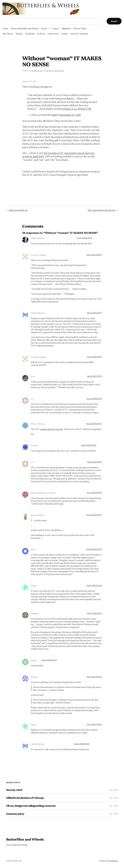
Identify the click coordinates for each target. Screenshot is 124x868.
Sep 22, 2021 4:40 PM (94, 255)
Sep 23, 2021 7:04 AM (94, 677)
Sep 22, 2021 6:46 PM (94, 423)
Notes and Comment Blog (54, 70)
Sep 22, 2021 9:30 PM (94, 493)
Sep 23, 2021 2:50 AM (94, 585)
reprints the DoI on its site (52, 429)
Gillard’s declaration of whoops (25, 798)
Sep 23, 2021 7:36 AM (94, 724)
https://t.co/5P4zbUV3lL (78, 109)
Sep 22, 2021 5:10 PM (94, 357)
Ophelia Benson (36, 70)
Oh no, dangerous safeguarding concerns (31, 806)
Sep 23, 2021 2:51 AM (94, 613)
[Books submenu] (48, 28)
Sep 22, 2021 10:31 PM (94, 515)
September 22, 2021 (70, 115)
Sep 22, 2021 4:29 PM (85, 238)
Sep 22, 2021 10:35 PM (94, 549)
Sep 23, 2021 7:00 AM (49, 660)
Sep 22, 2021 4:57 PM (94, 313)
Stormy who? (14, 790)
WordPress (114, 861)
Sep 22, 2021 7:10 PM (94, 462)
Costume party (15, 814)
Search (114, 21)
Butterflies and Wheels (25, 839)
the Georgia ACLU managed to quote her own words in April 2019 (58, 155)
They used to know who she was (101, 210)
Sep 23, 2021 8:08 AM (82, 744)
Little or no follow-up (18, 210)
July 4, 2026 (114, 790)
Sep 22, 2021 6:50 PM (89, 445)
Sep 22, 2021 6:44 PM (94, 399)
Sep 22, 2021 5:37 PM (94, 376)
